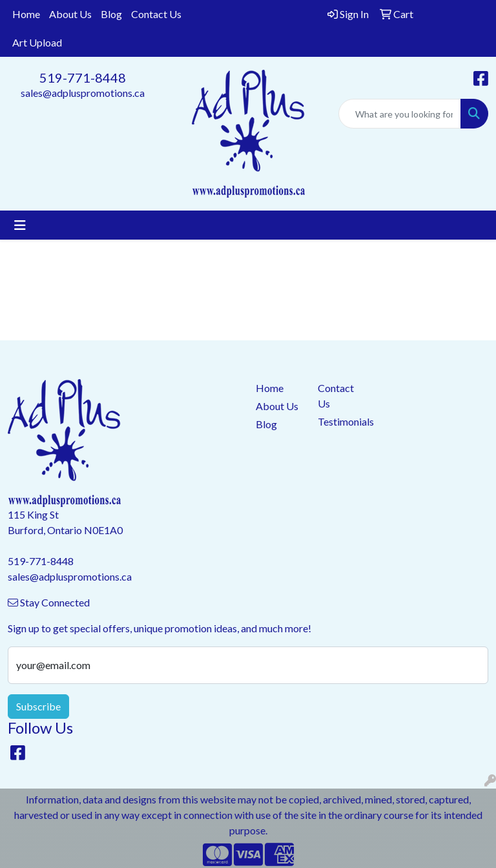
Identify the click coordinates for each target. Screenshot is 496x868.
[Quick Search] (400, 114)
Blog (111, 14)
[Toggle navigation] (20, 225)
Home (26, 14)
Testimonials (341, 421)
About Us (70, 14)
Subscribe (38, 706)
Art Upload (37, 42)
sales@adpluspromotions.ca (83, 93)
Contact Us (156, 14)
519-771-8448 (83, 77)
